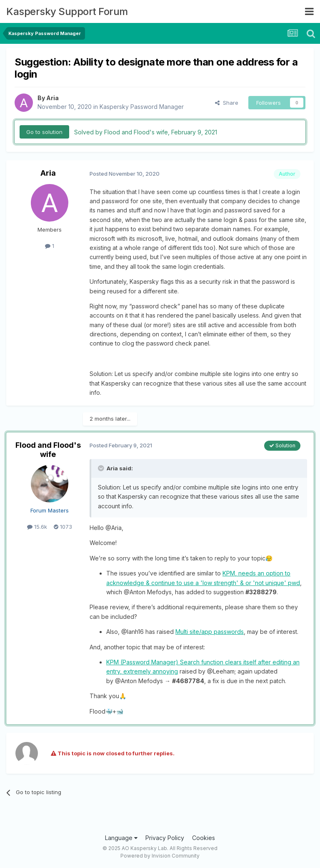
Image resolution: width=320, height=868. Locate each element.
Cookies (204, 838)
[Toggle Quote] (102, 468)
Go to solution (44, 132)
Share (227, 103)
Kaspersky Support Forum (67, 11)
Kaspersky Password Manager (142, 107)
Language (121, 838)
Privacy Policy (165, 838)
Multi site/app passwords (210, 632)
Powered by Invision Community (160, 856)
